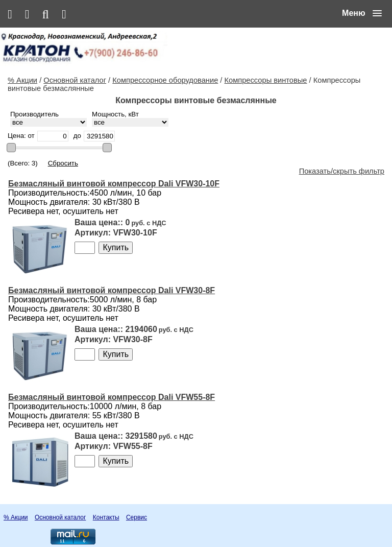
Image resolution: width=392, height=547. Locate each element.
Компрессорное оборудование (165, 80)
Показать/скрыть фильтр (342, 171)
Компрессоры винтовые (266, 80)
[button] (362, 13)
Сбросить (63, 163)
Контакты (106, 517)
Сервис (137, 517)
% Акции (22, 80)
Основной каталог (75, 80)
